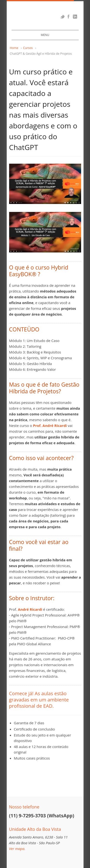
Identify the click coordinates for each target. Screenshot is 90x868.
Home (14, 48)
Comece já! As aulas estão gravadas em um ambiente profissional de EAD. (39, 700)
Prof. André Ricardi (50, 425)
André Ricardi (30, 609)
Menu (45, 35)
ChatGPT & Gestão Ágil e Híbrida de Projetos (41, 54)
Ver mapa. (17, 849)
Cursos (28, 48)
